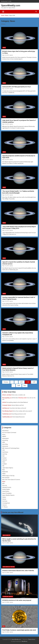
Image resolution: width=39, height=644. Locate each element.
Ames (4, 434)
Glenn (4, 462)
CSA (3, 450)
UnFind (4, 402)
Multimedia (5, 472)
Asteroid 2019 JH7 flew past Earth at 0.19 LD (16, 87)
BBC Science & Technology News (11, 448)
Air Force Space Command (9, 433)
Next (25, 385)
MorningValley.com (7, 398)
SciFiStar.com (6, 408)
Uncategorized (6, 503)
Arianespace (5, 438)
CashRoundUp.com (7, 417)
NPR (3, 483)
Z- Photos (5, 507)
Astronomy (5, 446)
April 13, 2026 (6, 543)
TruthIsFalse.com (7, 414)
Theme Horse (31, 639)
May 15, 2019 (6, 124)
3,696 (19, 385)
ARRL (4, 442)
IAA (3, 466)
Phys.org (5, 485)
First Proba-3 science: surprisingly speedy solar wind (19, 630)
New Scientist (6, 478)
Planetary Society (7, 487)
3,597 (21, 382)
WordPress (24, 641)
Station (4, 497)
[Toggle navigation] (3, 12)
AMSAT (4, 436)
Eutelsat (4, 458)
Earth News (5, 452)
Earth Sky (5, 454)
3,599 (34, 382)
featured (4, 460)
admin (11, 55)
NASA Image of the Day (8, 476)
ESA (3, 456)
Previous (6, 382)
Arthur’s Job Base (7, 395)
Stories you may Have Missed (13, 512)
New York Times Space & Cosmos (11, 480)
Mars (4, 470)
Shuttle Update (6, 489)
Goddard (4, 464)
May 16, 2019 (6, 55)
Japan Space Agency (8, 468)
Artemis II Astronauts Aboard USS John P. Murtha (18, 571)
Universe (4, 505)
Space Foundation (7, 493)
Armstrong (5, 440)
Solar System (6, 491)
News (4, 48)
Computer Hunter (7, 405)
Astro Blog (5, 444)
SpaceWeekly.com (11, 5)
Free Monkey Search (8, 411)
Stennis (4, 499)
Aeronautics (5, 431)
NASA (4, 474)
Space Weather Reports (8, 495)
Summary (5, 501)
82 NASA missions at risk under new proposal (17, 600)
